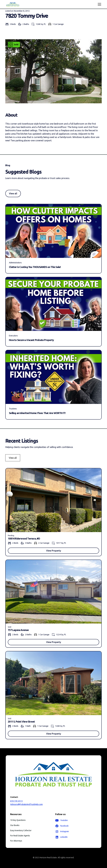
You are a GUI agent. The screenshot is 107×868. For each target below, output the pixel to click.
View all (13, 194)
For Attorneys (16, 841)
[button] (99, 4)
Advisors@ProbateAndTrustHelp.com (26, 804)
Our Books (15, 825)
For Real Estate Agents (20, 836)
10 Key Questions (18, 820)
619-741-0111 (17, 801)
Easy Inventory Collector (21, 830)
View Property (54, 551)
